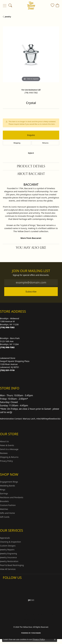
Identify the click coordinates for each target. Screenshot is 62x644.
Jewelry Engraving (8, 553)
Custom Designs (8, 546)
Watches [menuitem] (4, 509)
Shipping (17, 143)
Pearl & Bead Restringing (12, 565)
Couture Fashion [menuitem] (8, 505)
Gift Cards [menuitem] (5, 517)
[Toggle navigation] (5, 6)
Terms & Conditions (45, 614)
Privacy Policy (6, 461)
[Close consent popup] (55, 640)
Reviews (4, 453)
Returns (45, 143)
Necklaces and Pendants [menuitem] (12, 497)
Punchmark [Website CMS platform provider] (36, 633)
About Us (4, 441)
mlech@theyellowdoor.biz (48, 419)
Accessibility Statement (31, 620)
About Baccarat (31, 174)
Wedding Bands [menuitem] (7, 486)
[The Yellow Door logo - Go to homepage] (31, 6)
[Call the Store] (7, 327)
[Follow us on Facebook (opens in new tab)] (12, 583)
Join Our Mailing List (31, 271)
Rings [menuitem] (3, 490)
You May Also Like (31, 248)
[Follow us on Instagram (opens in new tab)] (6, 583)
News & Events (7, 445)
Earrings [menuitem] (4, 493)
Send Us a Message (9, 449)
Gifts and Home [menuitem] (7, 513)
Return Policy (14, 614)
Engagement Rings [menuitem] (9, 482)
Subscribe (31, 292)
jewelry (8, 17)
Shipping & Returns (9, 457)
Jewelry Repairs (7, 550)
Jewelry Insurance (8, 557)
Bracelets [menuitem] (4, 501)
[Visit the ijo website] (31, 600)
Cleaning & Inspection (10, 542)
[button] (10, 6)
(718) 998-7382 (31, 93)
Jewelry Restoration (9, 561)
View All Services (8, 569)
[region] (31, 54)
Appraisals (5, 538)
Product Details (31, 166)
